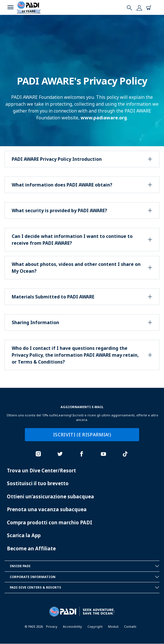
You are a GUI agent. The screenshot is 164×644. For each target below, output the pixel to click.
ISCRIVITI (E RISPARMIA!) (82, 435)
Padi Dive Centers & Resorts (85, 587)
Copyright (95, 626)
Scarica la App (24, 535)
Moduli (113, 626)
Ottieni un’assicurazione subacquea (50, 496)
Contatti (130, 626)
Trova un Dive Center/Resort (41, 471)
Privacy (52, 626)
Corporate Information (85, 577)
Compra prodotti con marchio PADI (50, 522)
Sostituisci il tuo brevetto (38, 483)
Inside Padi (85, 566)
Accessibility (72, 626)
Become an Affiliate (31, 548)
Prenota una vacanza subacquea (47, 509)
